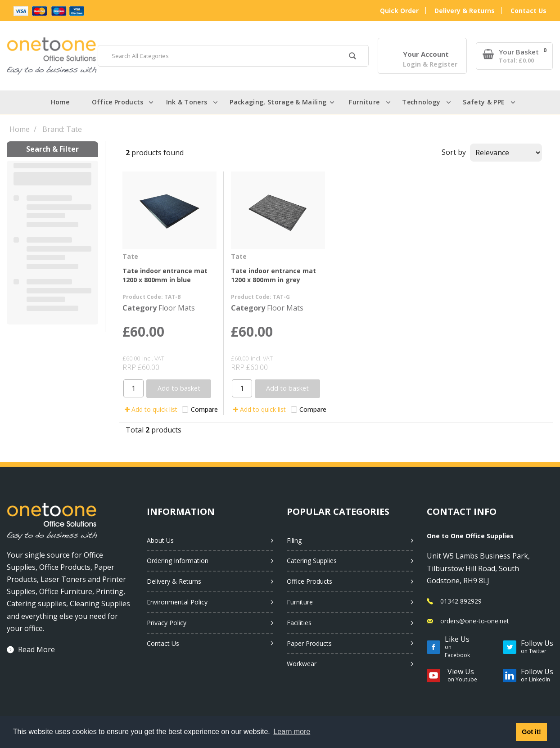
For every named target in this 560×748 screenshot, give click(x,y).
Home (60, 102)
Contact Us (528, 11)
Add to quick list (151, 409)
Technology (421, 102)
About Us (160, 540)
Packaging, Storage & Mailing (278, 102)
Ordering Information (178, 561)
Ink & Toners (187, 102)
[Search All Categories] (233, 56)
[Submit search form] (352, 57)
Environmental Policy (177, 602)
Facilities (299, 623)
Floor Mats (177, 308)
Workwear (302, 664)
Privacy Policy (167, 623)
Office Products (118, 102)
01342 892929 (461, 601)
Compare (200, 409)
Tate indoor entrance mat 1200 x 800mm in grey (273, 275)
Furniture (364, 102)
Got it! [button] (531, 732)
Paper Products (309, 643)
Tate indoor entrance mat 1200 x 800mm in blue (165, 275)
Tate (130, 256)
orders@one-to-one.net (475, 621)
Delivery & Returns (465, 11)
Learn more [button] (292, 732)
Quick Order (399, 11)
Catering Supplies (312, 561)
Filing (294, 540)
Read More (36, 649)
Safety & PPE (484, 102)
